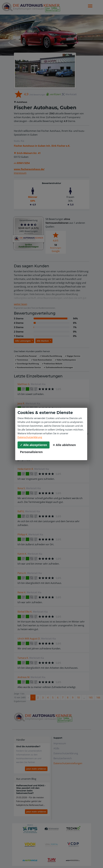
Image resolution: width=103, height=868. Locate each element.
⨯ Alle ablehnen (64, 445)
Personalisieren (31, 452)
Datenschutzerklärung (30, 437)
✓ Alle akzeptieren (34, 445)
